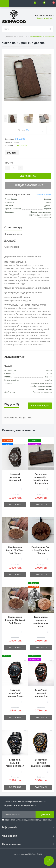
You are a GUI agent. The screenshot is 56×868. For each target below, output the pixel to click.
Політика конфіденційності (25, 820)
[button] (23, 4)
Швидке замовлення (28, 185)
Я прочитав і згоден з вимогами (28, 820)
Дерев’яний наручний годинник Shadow (15, 763)
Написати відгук (40, 406)
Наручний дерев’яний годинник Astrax (15, 693)
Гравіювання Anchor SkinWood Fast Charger (15, 550)
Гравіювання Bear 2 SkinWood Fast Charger (41, 550)
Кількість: (10, 163)
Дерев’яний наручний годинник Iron (41, 693)
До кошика (28, 176)
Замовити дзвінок (44, 18)
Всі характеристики (44, 195)
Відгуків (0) (10, 240)
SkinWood (20, 139)
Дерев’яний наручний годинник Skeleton (41, 763)
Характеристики (13, 234)
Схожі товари (12, 247)
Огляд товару (13, 228)
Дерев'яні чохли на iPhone (16, 36)
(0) (27, 130)
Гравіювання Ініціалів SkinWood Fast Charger (15, 620)
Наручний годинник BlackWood (15, 477)
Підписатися (45, 815)
